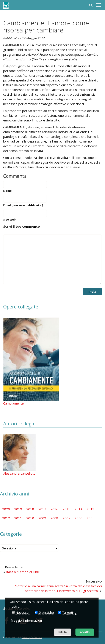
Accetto (85, 632)
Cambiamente (13, 403)
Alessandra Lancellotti (19, 473)
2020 (6, 509)
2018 (30, 509)
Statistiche (46, 612)
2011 (18, 518)
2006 (78, 518)
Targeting (69, 612)
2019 (18, 509)
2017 (42, 509)
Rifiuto (63, 632)
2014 (78, 509)
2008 (54, 518)
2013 (91, 509)
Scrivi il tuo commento (22, 226)
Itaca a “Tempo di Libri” (23, 572)
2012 (6, 518)
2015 (66, 509)
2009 (42, 518)
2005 (91, 518)
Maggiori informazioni (27, 620)
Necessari (23, 612)
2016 (54, 509)
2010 (30, 518)
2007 (66, 518)
